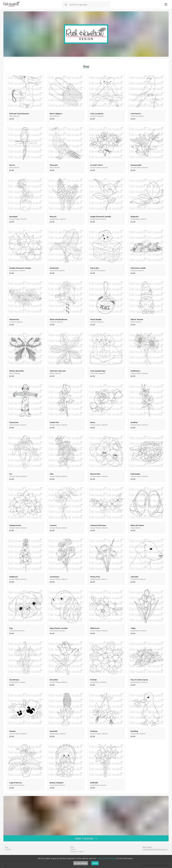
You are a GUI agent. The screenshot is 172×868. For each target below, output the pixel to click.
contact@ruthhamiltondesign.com (155, 849)
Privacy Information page (106, 858)
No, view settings (81, 863)
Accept (95, 863)
